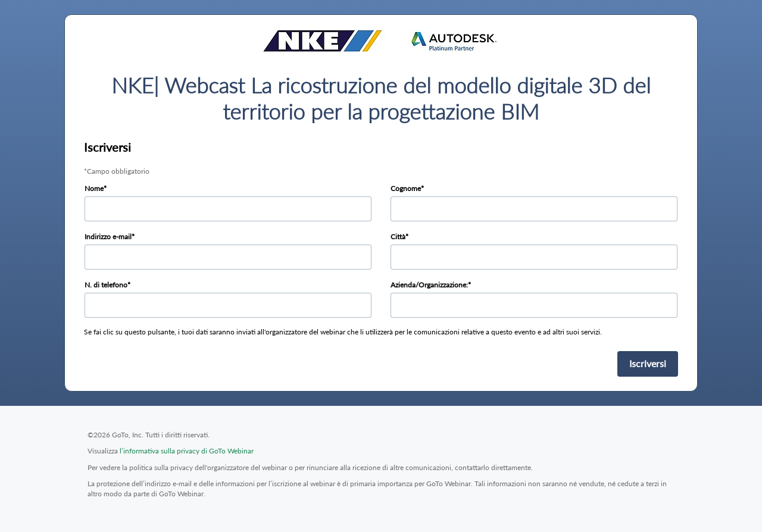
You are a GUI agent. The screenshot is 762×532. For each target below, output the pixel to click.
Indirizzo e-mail (108, 237)
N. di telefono (106, 285)
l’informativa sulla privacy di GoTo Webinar (187, 451)
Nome (94, 188)
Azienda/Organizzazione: (429, 285)
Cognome (406, 188)
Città (398, 237)
